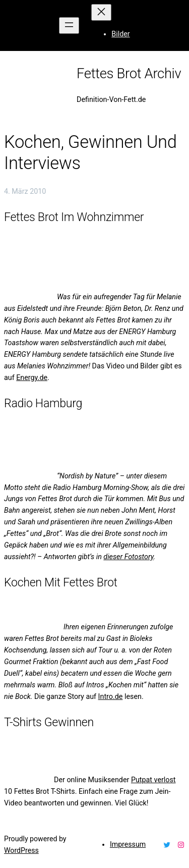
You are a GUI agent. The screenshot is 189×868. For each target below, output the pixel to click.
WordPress (21, 850)
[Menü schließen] (101, 12)
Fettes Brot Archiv (129, 74)
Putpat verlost (153, 780)
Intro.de (111, 696)
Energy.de (32, 377)
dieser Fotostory (128, 557)
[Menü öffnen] (69, 25)
